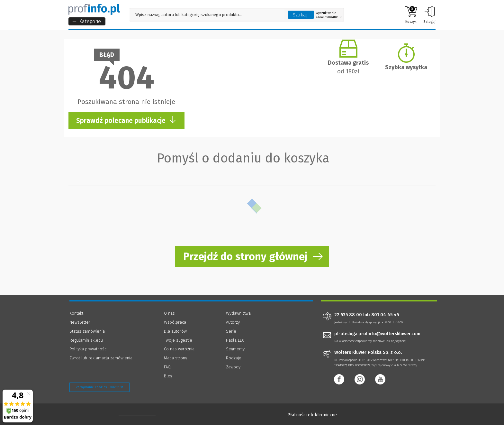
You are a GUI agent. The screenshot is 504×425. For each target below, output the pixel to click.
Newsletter (80, 322)
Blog (168, 376)
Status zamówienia (87, 331)
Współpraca (175, 322)
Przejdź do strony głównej (245, 256)
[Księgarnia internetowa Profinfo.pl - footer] (137, 415)
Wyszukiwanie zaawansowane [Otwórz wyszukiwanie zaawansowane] (329, 15)
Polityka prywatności (88, 349)
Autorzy (233, 322)
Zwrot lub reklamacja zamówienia (101, 358)
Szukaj (300, 15)
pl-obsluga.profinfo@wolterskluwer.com (377, 334)
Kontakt (76, 313)
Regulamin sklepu (86, 340)
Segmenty (235, 349)
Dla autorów (175, 331)
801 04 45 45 (385, 315)
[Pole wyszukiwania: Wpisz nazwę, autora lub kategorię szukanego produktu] (207, 15)
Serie (231, 331)
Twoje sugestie (178, 340)
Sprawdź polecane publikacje (126, 120)
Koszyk (411, 15)
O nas (169, 313)
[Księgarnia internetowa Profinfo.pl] (94, 9)
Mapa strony (175, 358)
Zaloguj (429, 15)
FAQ (167, 367)
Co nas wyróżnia (179, 349)
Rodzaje (234, 358)
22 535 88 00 (348, 315)
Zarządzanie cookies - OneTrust (99, 387)
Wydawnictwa (238, 313)
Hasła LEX (235, 340)
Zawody (233, 367)
